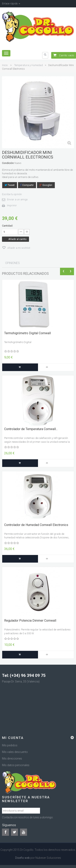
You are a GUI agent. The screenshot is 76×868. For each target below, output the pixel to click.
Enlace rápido (11, 4)
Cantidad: (7, 226)
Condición (8, 163)
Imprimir (12, 205)
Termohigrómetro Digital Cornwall (27, 333)
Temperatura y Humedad (28, 65)
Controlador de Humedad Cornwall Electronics (36, 525)
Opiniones (12, 263)
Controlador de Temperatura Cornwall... (31, 429)
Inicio (5, 65)
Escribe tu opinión (12, 194)
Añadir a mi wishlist (18, 248)
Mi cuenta (13, 738)
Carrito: (64, 55)
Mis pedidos (10, 745)
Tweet (10, 185)
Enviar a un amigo (17, 199)
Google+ (46, 185)
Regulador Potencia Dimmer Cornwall (30, 621)
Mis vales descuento (15, 752)
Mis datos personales (16, 765)
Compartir (27, 185)
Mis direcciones (12, 759)
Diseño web (22, 858)
